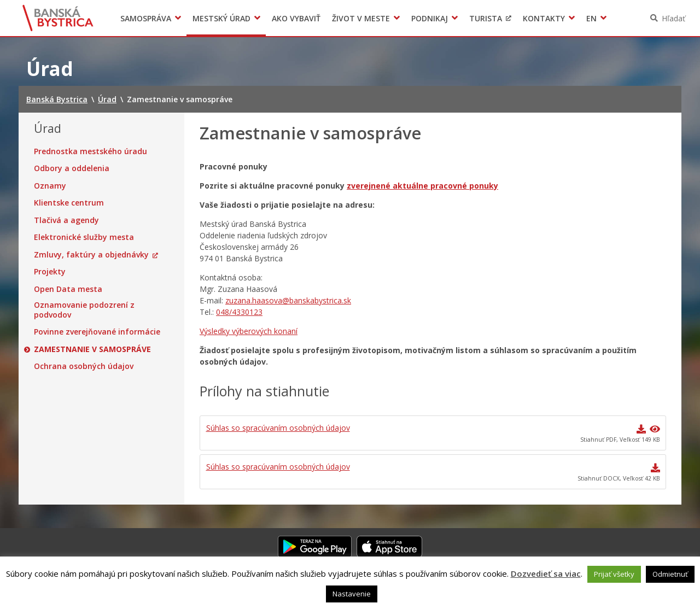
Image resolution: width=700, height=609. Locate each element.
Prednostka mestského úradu (91, 151)
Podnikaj (430, 18)
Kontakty (544, 18)
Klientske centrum (69, 203)
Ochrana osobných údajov (84, 366)
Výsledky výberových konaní (249, 331)
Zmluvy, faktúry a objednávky (91, 255)
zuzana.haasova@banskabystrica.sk (288, 300)
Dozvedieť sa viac (546, 573)
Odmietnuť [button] (670, 574)
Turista (486, 18)
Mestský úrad (221, 18)
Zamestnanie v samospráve (92, 349)
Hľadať (673, 18)
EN (591, 18)
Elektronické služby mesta (84, 237)
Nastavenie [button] (352, 594)
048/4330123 (239, 312)
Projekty (50, 272)
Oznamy (50, 186)
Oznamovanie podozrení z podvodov (84, 310)
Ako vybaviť (296, 18)
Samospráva (146, 18)
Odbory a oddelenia (72, 168)
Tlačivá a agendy (66, 220)
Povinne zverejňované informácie (97, 332)
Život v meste (361, 18)
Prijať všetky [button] (614, 574)
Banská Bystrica (58, 18)
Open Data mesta (68, 289)
